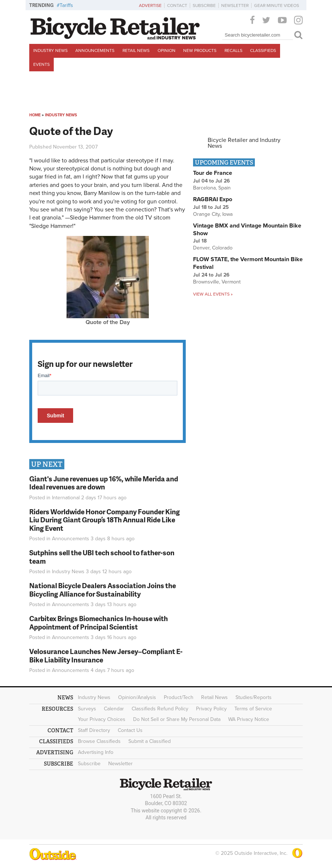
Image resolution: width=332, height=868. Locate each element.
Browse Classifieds (99, 741)
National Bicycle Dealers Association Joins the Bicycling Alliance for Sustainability (103, 590)
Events (41, 64)
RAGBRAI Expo (213, 199)
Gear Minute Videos (277, 5)
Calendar (114, 709)
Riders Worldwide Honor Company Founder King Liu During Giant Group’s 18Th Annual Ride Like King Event (105, 520)
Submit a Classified (150, 741)
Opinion (167, 50)
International (66, 498)
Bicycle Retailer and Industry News (244, 143)
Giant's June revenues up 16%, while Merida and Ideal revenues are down (104, 483)
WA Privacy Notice (249, 719)
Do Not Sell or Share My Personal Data (177, 719)
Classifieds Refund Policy (160, 709)
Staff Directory (94, 730)
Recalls (233, 50)
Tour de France (213, 173)
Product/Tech (179, 697)
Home (35, 115)
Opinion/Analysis (137, 697)
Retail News (136, 50)
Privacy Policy (211, 709)
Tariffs (66, 5)
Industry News (50, 50)
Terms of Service (253, 709)
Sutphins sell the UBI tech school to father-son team (102, 557)
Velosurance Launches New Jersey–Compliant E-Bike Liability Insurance (106, 655)
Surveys (87, 709)
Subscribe (204, 5)
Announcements (95, 50)
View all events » (213, 294)
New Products (200, 50)
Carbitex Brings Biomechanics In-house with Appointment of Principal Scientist (99, 623)
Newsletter (235, 5)
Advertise (150, 5)
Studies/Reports (254, 697)
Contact (177, 5)
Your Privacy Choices (102, 719)
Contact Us (130, 730)
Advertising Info (96, 752)
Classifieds (263, 50)
